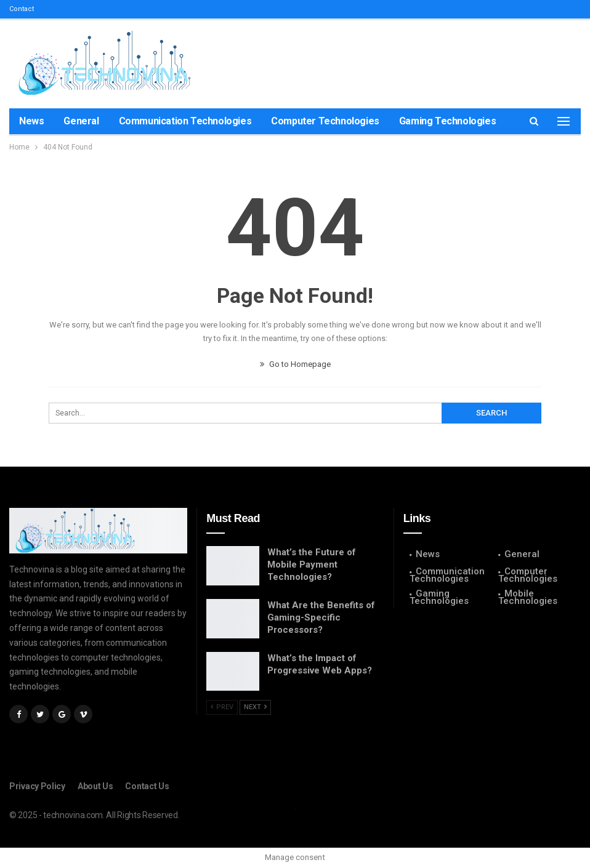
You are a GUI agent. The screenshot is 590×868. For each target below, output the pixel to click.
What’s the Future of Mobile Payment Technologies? (312, 565)
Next (255, 707)
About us (95, 786)
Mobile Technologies (528, 597)
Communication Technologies (185, 121)
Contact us (147, 786)
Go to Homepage (295, 364)
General (81, 121)
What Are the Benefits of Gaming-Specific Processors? (321, 617)
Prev (222, 707)
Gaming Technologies (447, 121)
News (31, 121)
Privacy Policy (37, 786)
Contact (22, 9)
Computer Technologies (325, 121)
